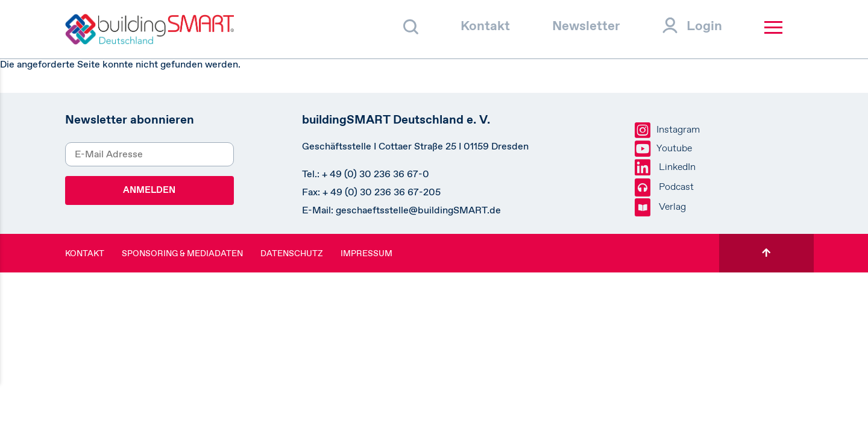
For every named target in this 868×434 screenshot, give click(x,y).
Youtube (663, 149)
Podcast (664, 187)
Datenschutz (292, 253)
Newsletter (586, 26)
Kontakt (485, 26)
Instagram (667, 130)
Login (704, 26)
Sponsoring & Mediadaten (182, 253)
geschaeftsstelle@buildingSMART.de (418, 210)
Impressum (366, 253)
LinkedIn (665, 168)
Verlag (660, 207)
